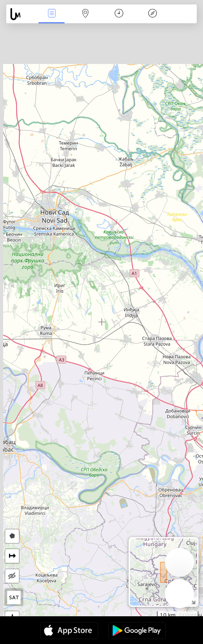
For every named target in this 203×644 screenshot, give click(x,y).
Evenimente (52, 14)
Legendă (153, 14)
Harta (85, 14)
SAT (14, 597)
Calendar (119, 14)
